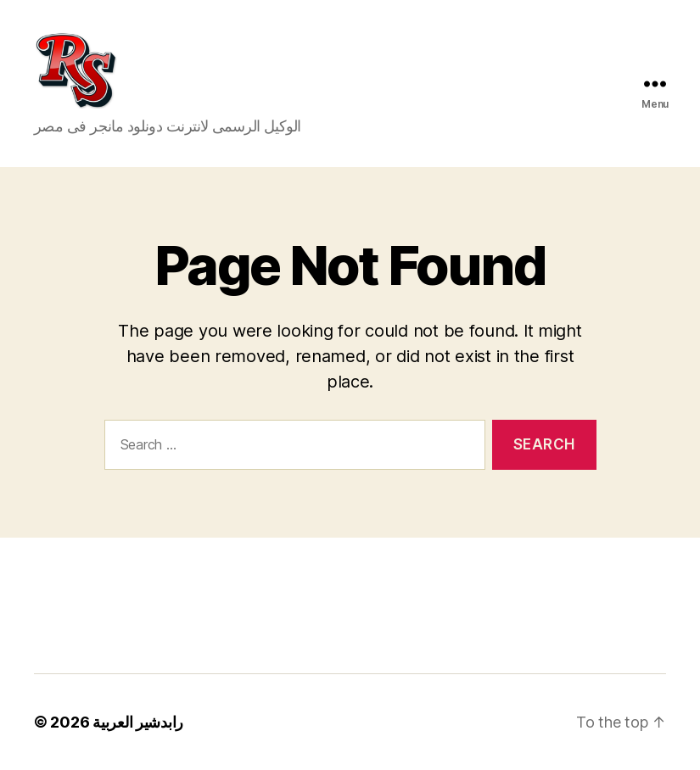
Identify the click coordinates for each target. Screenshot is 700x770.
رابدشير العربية (138, 722)
